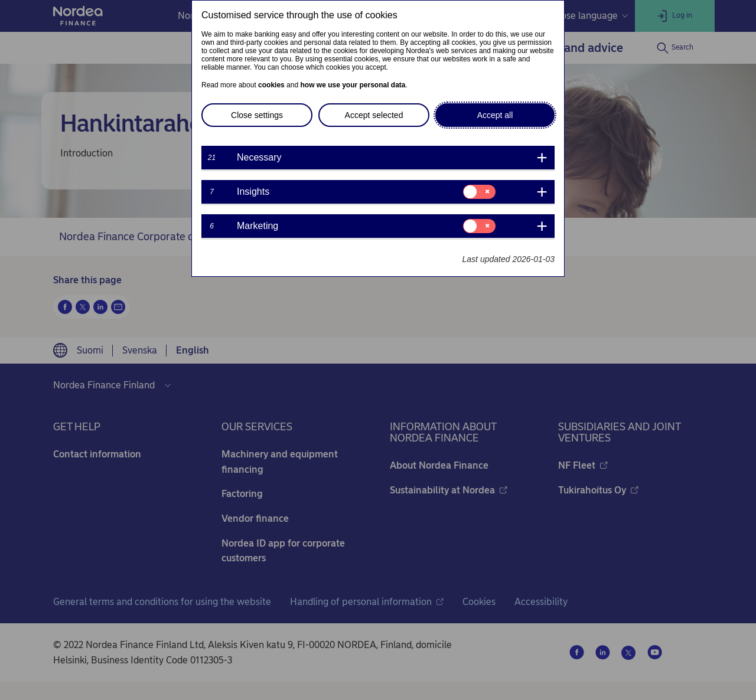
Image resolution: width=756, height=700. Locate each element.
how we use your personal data (353, 85)
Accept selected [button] (374, 115)
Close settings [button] (257, 115)
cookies (271, 85)
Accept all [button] (495, 115)
